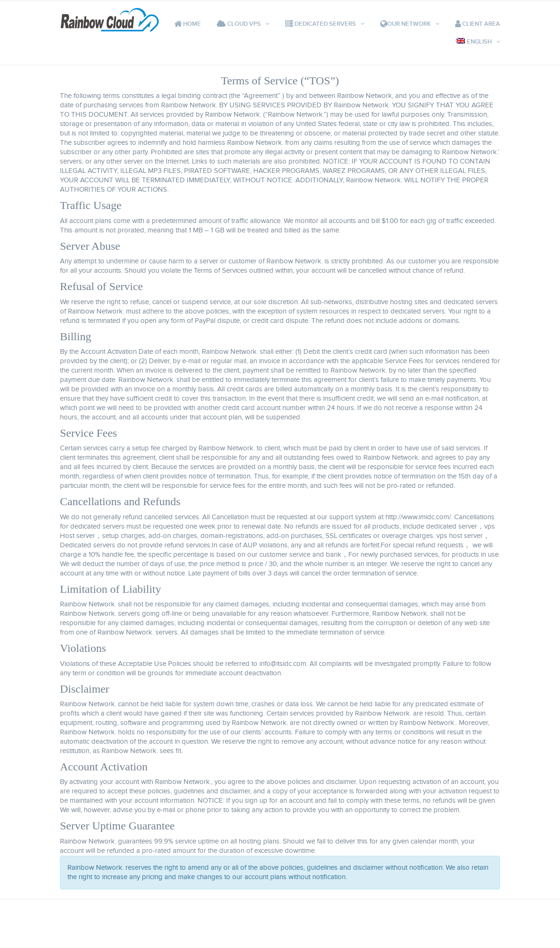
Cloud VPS (239, 24)
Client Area (478, 24)
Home (188, 24)
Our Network (405, 24)
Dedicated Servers (321, 24)
